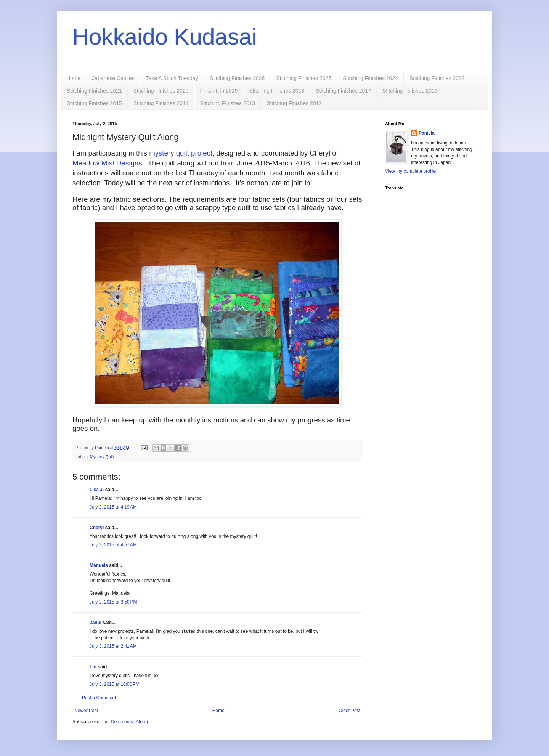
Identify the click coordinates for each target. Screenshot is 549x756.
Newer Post (86, 711)
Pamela (427, 133)
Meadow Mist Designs (107, 163)
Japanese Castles (113, 78)
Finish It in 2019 (219, 91)
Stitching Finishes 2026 (237, 78)
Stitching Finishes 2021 (94, 91)
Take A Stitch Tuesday (172, 78)
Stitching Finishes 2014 (161, 103)
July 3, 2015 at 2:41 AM (113, 646)
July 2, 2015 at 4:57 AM (113, 545)
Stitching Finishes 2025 (304, 78)
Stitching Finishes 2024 (370, 78)
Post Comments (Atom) (124, 722)
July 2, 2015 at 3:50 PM (113, 602)
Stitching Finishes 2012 (294, 103)
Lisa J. (97, 490)
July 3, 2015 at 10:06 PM (115, 684)
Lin (93, 667)
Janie (96, 623)
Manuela (99, 565)
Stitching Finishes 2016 (410, 91)
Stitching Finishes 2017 (343, 91)
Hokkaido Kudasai (165, 37)
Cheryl (97, 528)
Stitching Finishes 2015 (94, 103)
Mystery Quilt (102, 457)
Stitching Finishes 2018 (277, 91)
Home (73, 78)
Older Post (349, 711)
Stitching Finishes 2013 (228, 103)
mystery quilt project (181, 153)
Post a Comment (99, 698)
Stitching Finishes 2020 (161, 91)
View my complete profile (410, 171)
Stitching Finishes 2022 (437, 78)
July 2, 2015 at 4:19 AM (113, 507)
